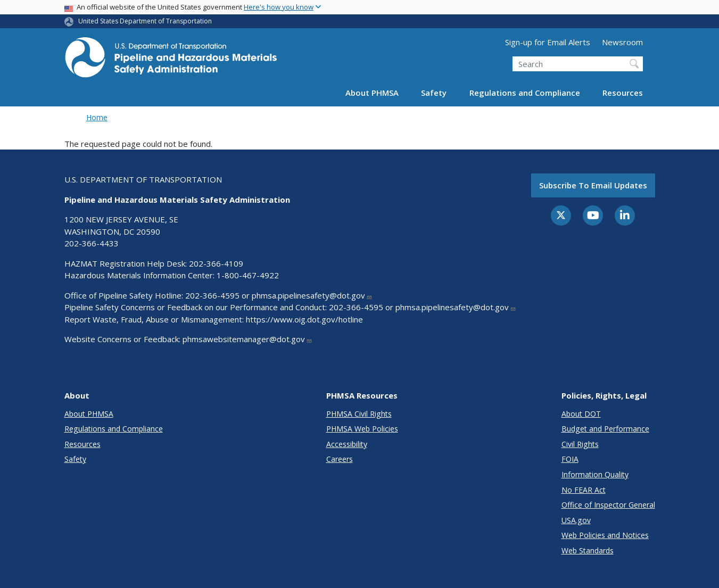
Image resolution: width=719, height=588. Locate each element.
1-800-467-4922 (248, 275)
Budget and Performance (605, 429)
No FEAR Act (584, 490)
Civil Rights (580, 444)
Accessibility (347, 444)
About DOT (581, 414)
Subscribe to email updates (593, 185)
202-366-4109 (216, 263)
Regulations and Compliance (525, 93)
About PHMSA (372, 93)
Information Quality (595, 474)
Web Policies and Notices (605, 535)
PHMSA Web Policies (362, 429)
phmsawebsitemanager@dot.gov (247, 339)
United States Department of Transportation (145, 21)
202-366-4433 (92, 243)
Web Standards (588, 550)
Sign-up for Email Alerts (548, 42)
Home (97, 117)
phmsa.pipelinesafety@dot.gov (312, 295)
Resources (623, 93)
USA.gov (576, 520)
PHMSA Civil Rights (359, 414)
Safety (434, 93)
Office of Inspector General (608, 505)
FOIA (570, 459)
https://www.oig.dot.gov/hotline (304, 319)
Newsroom (622, 42)
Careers (340, 459)
